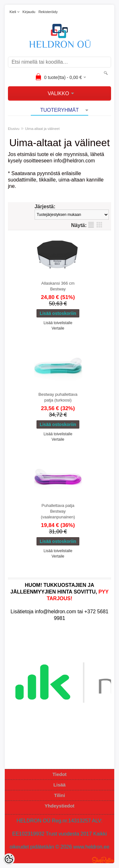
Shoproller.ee (103, 860)
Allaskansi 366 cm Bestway (58, 286)
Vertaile (58, 328)
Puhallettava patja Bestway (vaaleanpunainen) (58, 511)
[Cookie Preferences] (9, 859)
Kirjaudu (29, 12)
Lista (91, 225)
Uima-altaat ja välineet (42, 129)
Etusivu (14, 129)
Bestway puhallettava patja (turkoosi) (58, 397)
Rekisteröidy (48, 12)
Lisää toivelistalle (58, 323)
